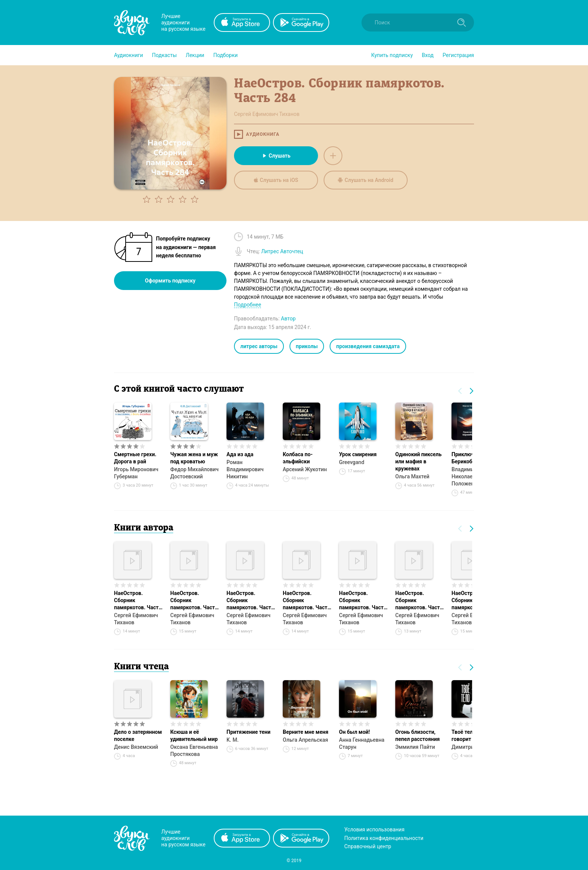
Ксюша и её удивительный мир (194, 736)
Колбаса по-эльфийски (298, 458)
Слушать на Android (366, 180)
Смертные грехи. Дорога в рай (135, 458)
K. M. (232, 740)
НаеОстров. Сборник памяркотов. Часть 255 (138, 601)
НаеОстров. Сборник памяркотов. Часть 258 (250, 601)
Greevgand (352, 462)
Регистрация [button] (458, 55)
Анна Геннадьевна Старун (362, 743)
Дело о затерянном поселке (138, 736)
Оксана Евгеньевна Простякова (194, 751)
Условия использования (374, 829)
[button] (128, 55)
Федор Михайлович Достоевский (194, 473)
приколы (307, 346)
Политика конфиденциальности (384, 838)
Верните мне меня (305, 732)
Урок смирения (358, 454)
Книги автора (144, 528)
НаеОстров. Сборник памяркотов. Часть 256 (363, 601)
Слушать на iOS (276, 180)
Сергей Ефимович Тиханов (136, 619)
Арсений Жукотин (305, 469)
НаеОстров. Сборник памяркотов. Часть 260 (307, 601)
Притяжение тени (248, 732)
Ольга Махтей (412, 476)
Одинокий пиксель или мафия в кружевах (418, 461)
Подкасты (164, 55)
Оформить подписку (170, 281)
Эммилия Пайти (415, 747)
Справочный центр (368, 846)
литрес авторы (259, 346)
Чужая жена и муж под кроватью (194, 458)
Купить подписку (392, 55)
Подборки (226, 55)
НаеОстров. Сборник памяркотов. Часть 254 (419, 601)
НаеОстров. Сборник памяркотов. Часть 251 (194, 601)
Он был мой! (354, 732)
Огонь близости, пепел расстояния (418, 736)
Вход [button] (428, 55)
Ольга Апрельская (305, 740)
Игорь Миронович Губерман (136, 473)
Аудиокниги (128, 55)
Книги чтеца (141, 667)
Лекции (195, 55)
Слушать (276, 156)
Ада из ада (240, 454)
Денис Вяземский (136, 747)
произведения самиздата (368, 346)
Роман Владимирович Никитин (245, 469)
